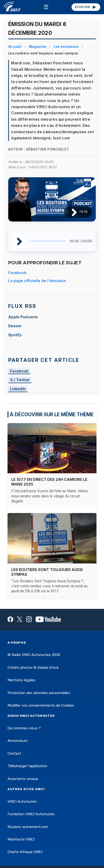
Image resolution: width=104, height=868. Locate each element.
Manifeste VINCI (21, 839)
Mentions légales (22, 680)
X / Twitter (20, 380)
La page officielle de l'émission (37, 281)
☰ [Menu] (46, 7)
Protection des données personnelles (39, 693)
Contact (14, 753)
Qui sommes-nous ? (24, 728)
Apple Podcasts (23, 317)
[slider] (48, 241)
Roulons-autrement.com (28, 827)
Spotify (15, 335)
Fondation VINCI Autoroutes (31, 814)
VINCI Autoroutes (22, 802)
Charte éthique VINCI (25, 852)
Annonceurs (18, 741)
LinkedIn (18, 389)
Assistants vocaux (23, 779)
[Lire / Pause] (70, 212)
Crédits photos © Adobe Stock (33, 668)
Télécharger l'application (27, 766)
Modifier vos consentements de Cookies (41, 705)
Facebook (18, 273)
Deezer (15, 326)
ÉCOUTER (86, 7)
